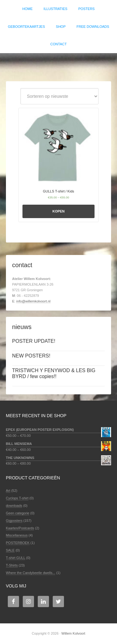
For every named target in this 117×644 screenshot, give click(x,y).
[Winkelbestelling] (59, 96)
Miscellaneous (17, 535)
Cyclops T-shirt (17, 498)
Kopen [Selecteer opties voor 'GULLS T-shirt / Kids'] (58, 211)
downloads (14, 506)
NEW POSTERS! (31, 356)
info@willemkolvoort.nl (33, 301)
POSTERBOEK (18, 543)
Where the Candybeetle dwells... (31, 573)
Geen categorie (18, 513)
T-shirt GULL (16, 558)
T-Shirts (12, 565)
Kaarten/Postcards (20, 528)
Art (8, 491)
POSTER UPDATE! (34, 341)
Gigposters (14, 521)
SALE (10, 550)
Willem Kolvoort (58, 64)
